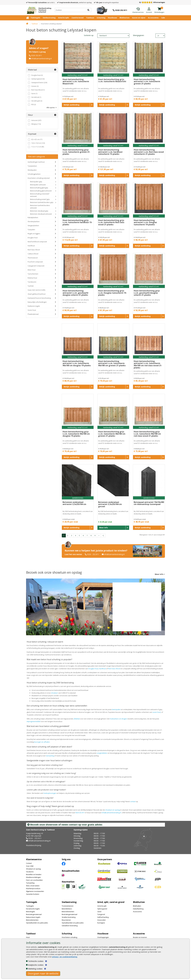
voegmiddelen (102, 753)
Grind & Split (64, 18)
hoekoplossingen (50, 793)
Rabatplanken (33, 217)
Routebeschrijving (34, 845)
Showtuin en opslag (33, 869)
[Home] (38, 10)
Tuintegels (35, 18)
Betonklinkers (67, 909)
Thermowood (33, 258)
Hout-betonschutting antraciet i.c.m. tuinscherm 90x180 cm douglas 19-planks (77, 363)
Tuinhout (90, 18)
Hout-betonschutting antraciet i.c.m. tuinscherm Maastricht (76, 81)
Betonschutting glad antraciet (41, 191)
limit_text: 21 (160, 36)
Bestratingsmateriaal (34, 914)
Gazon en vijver (139, 18)
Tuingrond (101, 914)
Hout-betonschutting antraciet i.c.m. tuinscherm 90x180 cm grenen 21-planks (112, 363)
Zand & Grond (77, 18)
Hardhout (31, 246)
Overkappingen (103, 937)
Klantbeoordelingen (33, 877)
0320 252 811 (37, 55)
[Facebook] (64, 864)
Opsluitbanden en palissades (37, 923)
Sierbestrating (49, 18)
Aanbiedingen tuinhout (36, 162)
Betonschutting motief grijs (40, 199)
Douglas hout (33, 238)
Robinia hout (32, 278)
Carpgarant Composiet (36, 266)
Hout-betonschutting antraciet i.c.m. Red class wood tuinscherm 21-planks (149, 152)
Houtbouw (112, 18)
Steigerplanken (33, 226)
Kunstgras (101, 923)
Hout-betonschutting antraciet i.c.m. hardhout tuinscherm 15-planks (110, 152)
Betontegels (31, 912)
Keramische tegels (33, 909)
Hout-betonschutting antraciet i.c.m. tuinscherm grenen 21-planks (147, 81)
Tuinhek (31, 286)
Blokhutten (125, 18)
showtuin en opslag (112, 810)
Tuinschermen (33, 274)
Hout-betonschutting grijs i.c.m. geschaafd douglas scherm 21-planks (147, 293)
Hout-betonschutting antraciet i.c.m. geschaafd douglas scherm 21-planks (75, 293)
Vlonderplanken (34, 221)
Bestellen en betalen (34, 874)
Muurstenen (66, 920)
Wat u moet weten (33, 886)
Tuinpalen (31, 230)
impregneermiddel (33, 721)
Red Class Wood (34, 250)
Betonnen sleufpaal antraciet (41, 214)
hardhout (102, 669)
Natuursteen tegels (33, 917)
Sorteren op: (89, 35)
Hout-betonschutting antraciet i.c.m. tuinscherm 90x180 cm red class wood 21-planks (148, 364)
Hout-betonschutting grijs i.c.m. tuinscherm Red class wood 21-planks (111, 222)
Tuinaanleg (30, 883)
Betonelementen (32, 920)
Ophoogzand (102, 909)
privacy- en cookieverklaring (65, 957)
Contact (29, 863)
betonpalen (116, 709)
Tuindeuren (32, 282)
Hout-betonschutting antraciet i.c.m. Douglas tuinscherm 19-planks (145, 222)
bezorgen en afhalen (42, 742)
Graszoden (102, 920)
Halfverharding (103, 917)
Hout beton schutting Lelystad (39, 178)
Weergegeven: (137, 35)
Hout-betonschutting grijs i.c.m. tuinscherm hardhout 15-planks (77, 222)
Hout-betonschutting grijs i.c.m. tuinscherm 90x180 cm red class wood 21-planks (147, 434)
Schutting (101, 18)
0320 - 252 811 (93, 554)
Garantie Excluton (33, 894)
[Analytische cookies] (27, 965)
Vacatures (30, 872)
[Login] (149, 10)
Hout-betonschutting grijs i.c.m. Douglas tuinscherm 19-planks (112, 293)
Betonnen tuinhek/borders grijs (42, 202)
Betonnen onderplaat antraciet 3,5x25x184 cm (74, 503)
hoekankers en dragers (119, 719)
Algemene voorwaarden (35, 891)
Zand (99, 912)
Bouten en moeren (140, 937)
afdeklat (77, 719)
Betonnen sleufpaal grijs (39, 211)
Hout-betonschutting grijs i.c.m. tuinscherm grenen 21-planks (76, 152)
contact (133, 801)
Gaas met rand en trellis (37, 290)
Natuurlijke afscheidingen (37, 302)
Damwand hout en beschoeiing (39, 298)
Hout (28, 937)
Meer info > (160, 574)
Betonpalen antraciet (38, 185)
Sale (163, 18)
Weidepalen (32, 170)
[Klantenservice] (138, 10)
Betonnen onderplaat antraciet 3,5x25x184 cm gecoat (110, 504)
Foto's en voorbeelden (34, 880)
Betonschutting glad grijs (39, 188)
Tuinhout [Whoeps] (35, 24)
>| (103, 536)
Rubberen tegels (34, 306)
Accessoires (153, 18)
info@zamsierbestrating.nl (41, 59)
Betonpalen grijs (36, 182)
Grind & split (102, 906)
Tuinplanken (32, 166)
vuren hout (157, 712)
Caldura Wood (33, 254)
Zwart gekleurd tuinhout (37, 294)
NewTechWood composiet (37, 242)
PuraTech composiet (35, 262)
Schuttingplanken (34, 174)
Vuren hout (32, 310)
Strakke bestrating (69, 917)
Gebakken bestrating (70, 926)
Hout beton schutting (69, 937)
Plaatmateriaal (33, 314)
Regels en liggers (34, 234)
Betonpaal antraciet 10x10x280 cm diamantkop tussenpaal (149, 503)
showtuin (54, 693)
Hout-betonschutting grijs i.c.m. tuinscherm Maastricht (112, 80)
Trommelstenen (68, 906)
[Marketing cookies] (27, 969)
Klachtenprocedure (33, 888)
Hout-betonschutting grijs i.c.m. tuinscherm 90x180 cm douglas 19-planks (76, 434)
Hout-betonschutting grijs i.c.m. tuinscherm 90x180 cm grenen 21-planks (112, 434)
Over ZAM (30, 866)
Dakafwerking (138, 909)
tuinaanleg (50, 756)
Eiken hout (32, 270)
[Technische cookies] (27, 961)
